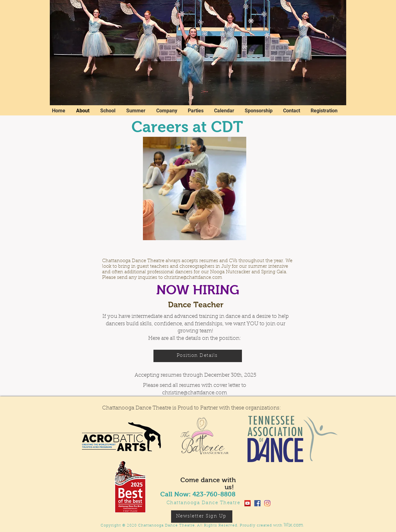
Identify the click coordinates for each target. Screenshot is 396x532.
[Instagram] (267, 503)
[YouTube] (247, 503)
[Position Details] (198, 356)
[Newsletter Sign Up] (202, 517)
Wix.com (293, 525)
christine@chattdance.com (193, 278)
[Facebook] (257, 503)
